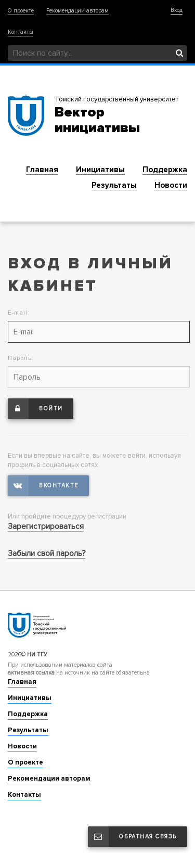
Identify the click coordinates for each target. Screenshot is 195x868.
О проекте (21, 11)
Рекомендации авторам (77, 11)
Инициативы (100, 170)
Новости (171, 185)
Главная (42, 170)
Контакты (21, 32)
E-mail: (19, 313)
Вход (177, 10)
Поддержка (165, 170)
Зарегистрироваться (46, 526)
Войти (35, 409)
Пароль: (21, 358)
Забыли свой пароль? (47, 553)
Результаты (114, 185)
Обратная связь (132, 837)
